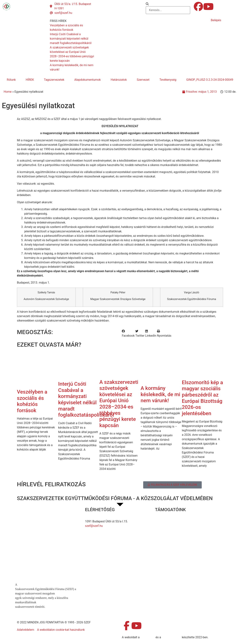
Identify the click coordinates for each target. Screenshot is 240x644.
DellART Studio (171, 637)
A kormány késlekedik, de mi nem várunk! (160, 394)
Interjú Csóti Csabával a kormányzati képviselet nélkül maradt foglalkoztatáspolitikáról (86, 399)
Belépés (216, 20)
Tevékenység (168, 80)
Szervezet (143, 80)
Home (8, 92)
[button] (168, 4)
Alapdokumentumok (88, 80)
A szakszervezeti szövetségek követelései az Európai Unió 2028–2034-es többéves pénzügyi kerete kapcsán (119, 404)
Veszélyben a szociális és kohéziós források (32, 401)
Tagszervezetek (54, 80)
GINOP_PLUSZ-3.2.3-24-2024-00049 (210, 80)
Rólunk (11, 80)
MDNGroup (148, 637)
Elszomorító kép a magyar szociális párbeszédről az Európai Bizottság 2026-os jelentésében (202, 398)
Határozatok (119, 80)
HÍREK (30, 80)
